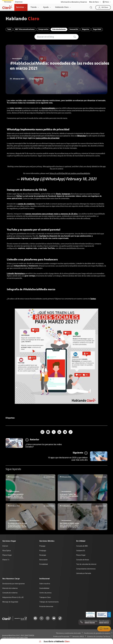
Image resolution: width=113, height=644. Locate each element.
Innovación (74, 29)
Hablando (22, 19)
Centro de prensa (45, 593)
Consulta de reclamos (10, 593)
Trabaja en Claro (45, 597)
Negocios (86, 29)
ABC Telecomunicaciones (25, 29)
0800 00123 (104, 623)
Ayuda (46, 7)
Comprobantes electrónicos (86, 569)
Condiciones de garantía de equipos (97, 633)
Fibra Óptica (7, 551)
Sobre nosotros (45, 584)
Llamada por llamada (84, 573)
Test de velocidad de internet (86, 564)
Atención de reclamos (10, 588)
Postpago (43, 551)
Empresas (19, 2)
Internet (5, 546)
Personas (8, 2)
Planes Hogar (7, 555)
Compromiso (43, 29)
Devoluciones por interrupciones (14, 584)
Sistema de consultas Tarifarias (99, 637)
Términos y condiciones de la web (68, 633)
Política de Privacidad (61, 637)
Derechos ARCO (78, 637)
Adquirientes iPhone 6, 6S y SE (13, 597)
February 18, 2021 (81, 179)
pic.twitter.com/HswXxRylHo (79, 174)
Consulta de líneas (83, 560)
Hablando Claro (62, 7)
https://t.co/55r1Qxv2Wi (59, 174)
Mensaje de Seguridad (10, 602)
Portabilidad (44, 564)
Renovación (43, 560)
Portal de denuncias (46, 606)
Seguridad (97, 29)
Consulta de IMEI (82, 546)
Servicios (20, 7)
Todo (9, 29)
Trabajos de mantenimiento (49, 602)
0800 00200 (90, 623)
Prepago (42, 546)
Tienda (34, 7)
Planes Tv (6, 560)
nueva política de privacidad (47, 138)
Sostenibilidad (44, 588)
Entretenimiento (59, 29)
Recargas (43, 555)
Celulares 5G (81, 551)
